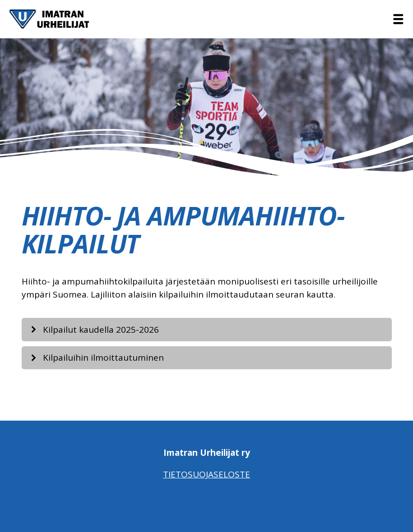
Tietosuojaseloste (206, 474)
